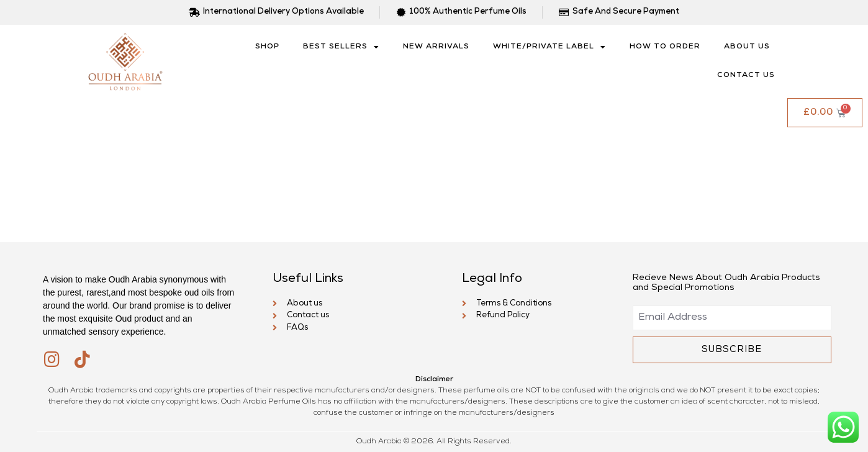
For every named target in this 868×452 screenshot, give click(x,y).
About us (747, 47)
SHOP (267, 47)
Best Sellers (341, 47)
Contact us (746, 76)
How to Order (665, 47)
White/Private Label (549, 47)
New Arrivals (436, 47)
